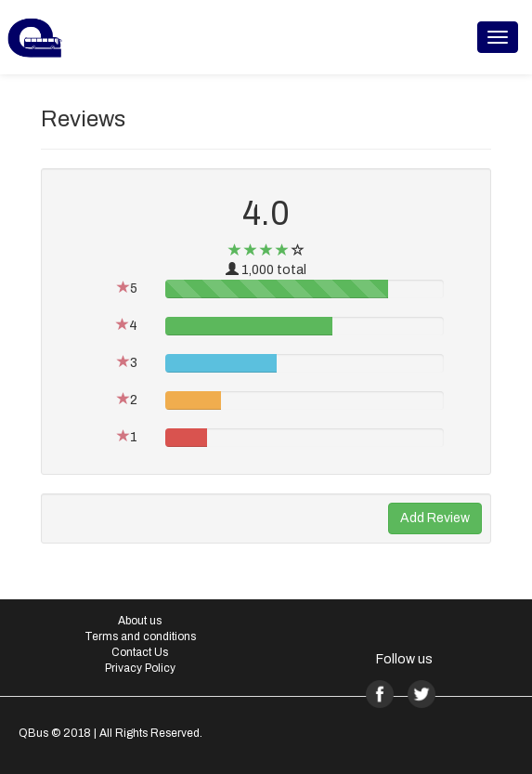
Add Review (435, 518)
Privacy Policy (140, 668)
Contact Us (140, 652)
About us (140, 621)
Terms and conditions (140, 636)
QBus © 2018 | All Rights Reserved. (110, 733)
